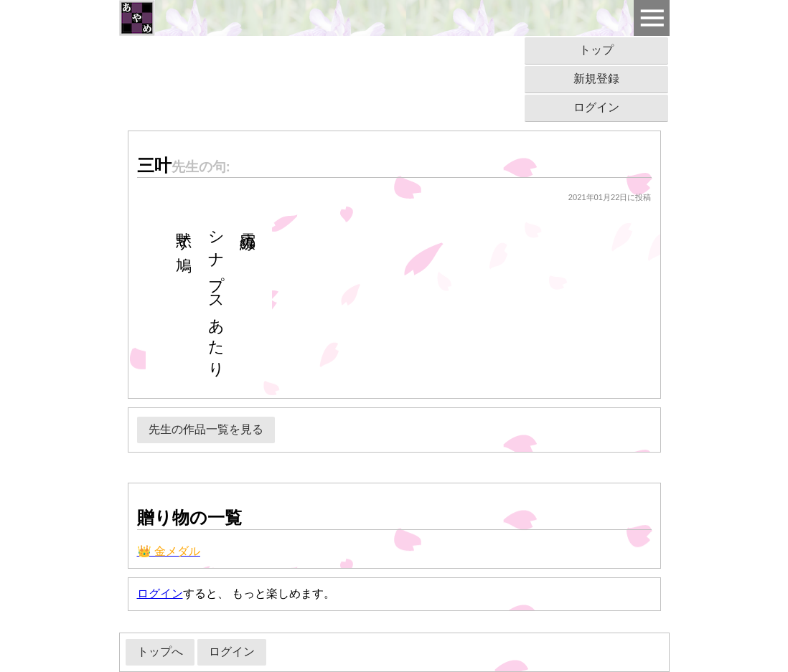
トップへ (160, 652)
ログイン (596, 107)
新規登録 (596, 79)
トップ (596, 50)
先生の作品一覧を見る (206, 429)
